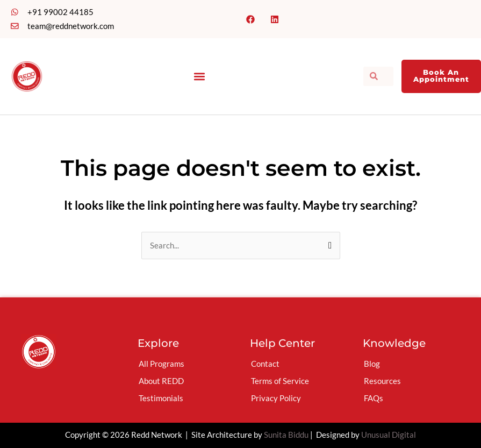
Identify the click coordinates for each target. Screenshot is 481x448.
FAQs (374, 398)
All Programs (161, 364)
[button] (199, 76)
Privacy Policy (276, 398)
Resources (382, 381)
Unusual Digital (389, 435)
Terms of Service (280, 381)
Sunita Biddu (286, 435)
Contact (265, 364)
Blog (372, 364)
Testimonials (161, 398)
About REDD (161, 381)
